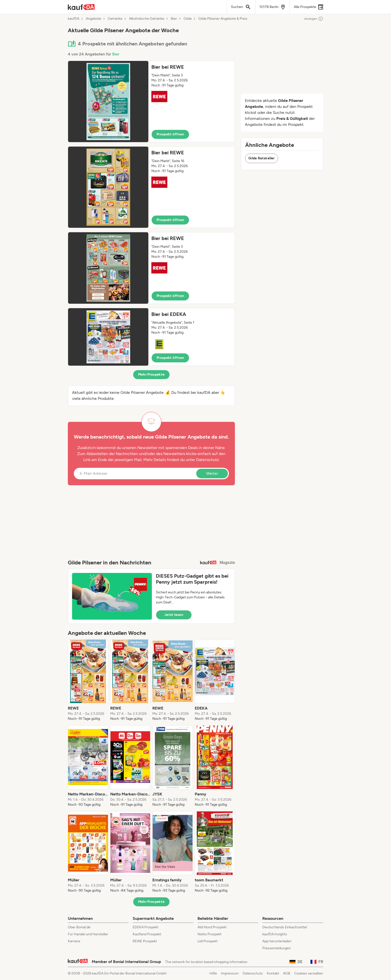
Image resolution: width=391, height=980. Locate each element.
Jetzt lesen (174, 615)
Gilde (188, 19)
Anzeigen (314, 19)
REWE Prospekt (145, 941)
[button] (151, 102)
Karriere (74, 941)
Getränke (115, 19)
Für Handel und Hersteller (88, 934)
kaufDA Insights (275, 934)
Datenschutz (208, 460)
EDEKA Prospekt (146, 927)
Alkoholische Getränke (147, 19)
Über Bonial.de (79, 927)
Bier (174, 19)
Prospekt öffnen (170, 134)
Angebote (94, 19)
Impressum (230, 973)
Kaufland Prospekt (147, 934)
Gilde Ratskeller (262, 158)
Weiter (212, 473)
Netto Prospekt (209, 934)
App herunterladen (277, 941)
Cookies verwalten (309, 973)
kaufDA (74, 19)
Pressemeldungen (277, 948)
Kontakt (273, 973)
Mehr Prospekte (151, 374)
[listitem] (88, 680)
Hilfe (213, 973)
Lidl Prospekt (207, 941)
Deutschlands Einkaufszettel (285, 927)
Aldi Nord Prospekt (212, 927)
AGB (287, 973)
